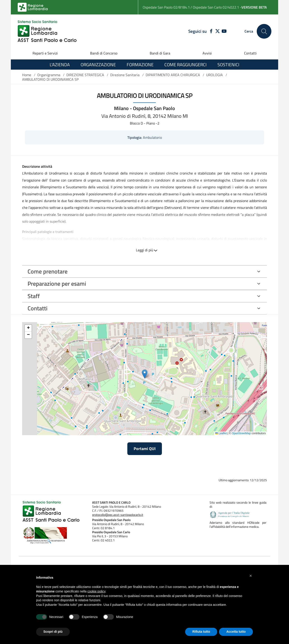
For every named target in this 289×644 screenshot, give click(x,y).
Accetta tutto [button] (236, 632)
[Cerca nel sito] (264, 31)
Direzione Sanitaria (125, 75)
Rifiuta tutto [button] (201, 632)
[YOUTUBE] (224, 31)
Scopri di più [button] (53, 632)
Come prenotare (48, 271)
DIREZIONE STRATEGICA (85, 75)
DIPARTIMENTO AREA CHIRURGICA (173, 75)
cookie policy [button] (96, 591)
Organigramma (49, 75)
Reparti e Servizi (45, 53)
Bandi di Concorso (104, 53)
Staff (34, 296)
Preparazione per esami (57, 284)
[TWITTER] (218, 31)
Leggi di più (145, 250)
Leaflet (221, 433)
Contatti (250, 53)
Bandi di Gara (160, 53)
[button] (251, 576)
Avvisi (207, 53)
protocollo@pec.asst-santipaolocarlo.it (118, 515)
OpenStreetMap (241, 433)
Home (27, 75)
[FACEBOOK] (210, 31)
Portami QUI (145, 449)
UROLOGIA (214, 75)
